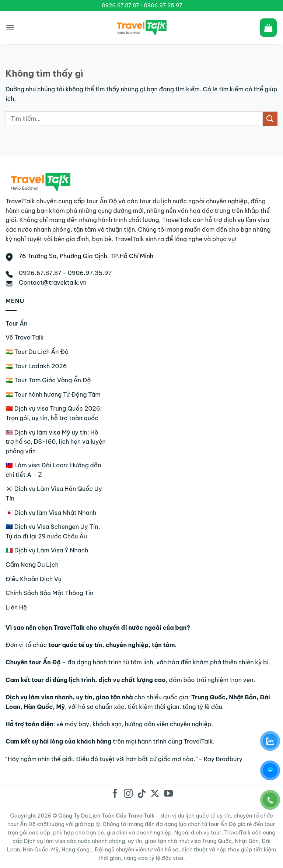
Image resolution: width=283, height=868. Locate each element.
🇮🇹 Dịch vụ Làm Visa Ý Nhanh (47, 550)
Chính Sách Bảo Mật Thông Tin (49, 593)
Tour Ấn (16, 323)
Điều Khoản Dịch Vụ (34, 579)
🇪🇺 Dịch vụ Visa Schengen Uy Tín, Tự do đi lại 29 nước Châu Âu (53, 531)
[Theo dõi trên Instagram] (128, 794)
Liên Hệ (16, 607)
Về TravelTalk (25, 337)
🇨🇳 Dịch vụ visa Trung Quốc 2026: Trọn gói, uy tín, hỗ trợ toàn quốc (54, 413)
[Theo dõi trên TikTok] (141, 794)
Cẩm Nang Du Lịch (32, 565)
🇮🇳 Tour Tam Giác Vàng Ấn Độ (48, 380)
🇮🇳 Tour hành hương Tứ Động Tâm (53, 394)
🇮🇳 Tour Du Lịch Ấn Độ (37, 352)
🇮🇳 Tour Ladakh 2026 (36, 366)
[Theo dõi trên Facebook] (115, 794)
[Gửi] (270, 119)
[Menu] (10, 27)
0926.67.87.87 (120, 6)
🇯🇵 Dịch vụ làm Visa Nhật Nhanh (51, 513)
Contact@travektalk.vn (53, 282)
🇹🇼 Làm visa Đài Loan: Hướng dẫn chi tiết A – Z (53, 470)
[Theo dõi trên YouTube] (168, 794)
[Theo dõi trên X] (155, 794)
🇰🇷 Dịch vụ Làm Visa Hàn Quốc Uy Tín (54, 493)
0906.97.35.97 (163, 6)
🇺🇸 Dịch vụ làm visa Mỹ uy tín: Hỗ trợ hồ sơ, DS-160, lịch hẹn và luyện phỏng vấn (56, 442)
